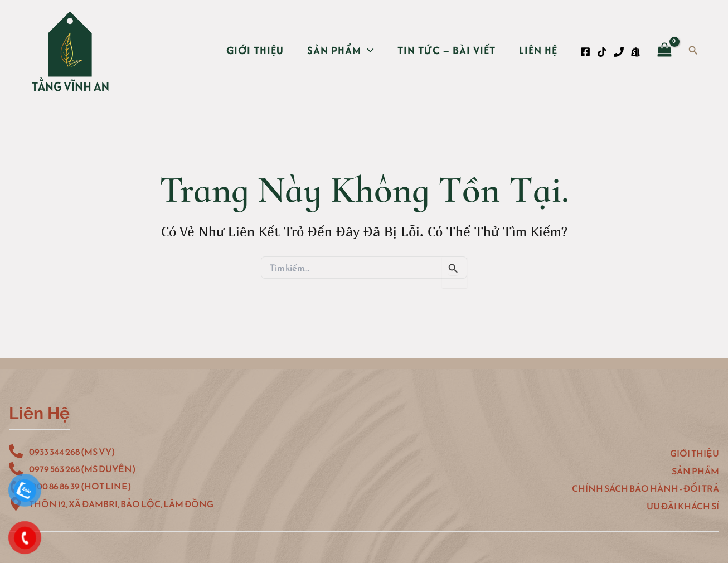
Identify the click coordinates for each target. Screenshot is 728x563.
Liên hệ (538, 50)
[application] (368, 50)
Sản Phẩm (341, 50)
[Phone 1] (619, 52)
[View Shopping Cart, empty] (664, 51)
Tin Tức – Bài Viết (446, 50)
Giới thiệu (255, 50)
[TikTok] (602, 52)
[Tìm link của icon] (693, 51)
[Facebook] (585, 52)
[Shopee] (635, 52)
